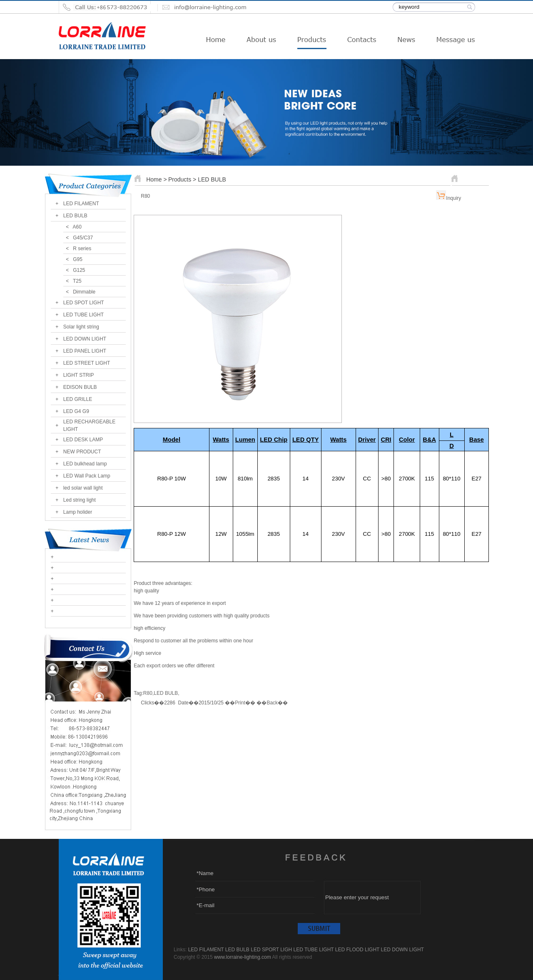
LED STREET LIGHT (87, 363)
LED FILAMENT (81, 204)
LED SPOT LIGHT (84, 303)
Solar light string (81, 327)
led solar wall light (83, 488)
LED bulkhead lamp (85, 464)
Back (272, 703)
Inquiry (453, 198)
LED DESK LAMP (83, 440)
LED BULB (75, 216)
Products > (183, 179)
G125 (79, 270)
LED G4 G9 (76, 411)
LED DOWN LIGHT (85, 339)
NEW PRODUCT (82, 452)
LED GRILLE (78, 399)
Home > (156, 179)
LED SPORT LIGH (271, 950)
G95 (78, 259)
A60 (77, 227)
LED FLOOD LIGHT (357, 950)
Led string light (80, 500)
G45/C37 (83, 238)
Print (240, 703)
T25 (77, 281)
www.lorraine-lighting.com (243, 957)
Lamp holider (78, 512)
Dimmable (84, 292)
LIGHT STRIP (79, 375)
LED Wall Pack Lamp (87, 476)
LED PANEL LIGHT (85, 351)
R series (82, 249)
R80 (148, 693)
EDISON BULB (80, 387)
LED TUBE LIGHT (83, 315)
